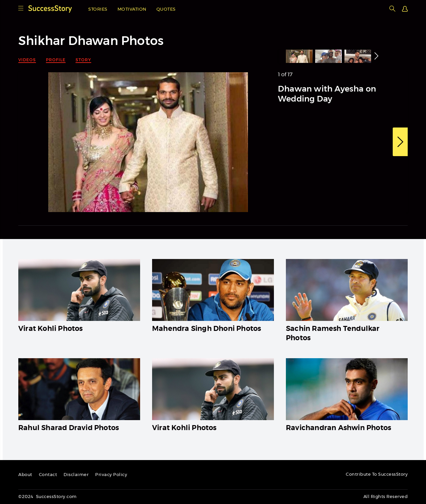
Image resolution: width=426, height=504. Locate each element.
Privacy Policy (111, 475)
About (25, 475)
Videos (27, 60)
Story (83, 60)
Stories (98, 9)
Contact (48, 475)
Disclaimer (76, 475)
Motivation (132, 9)
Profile (56, 60)
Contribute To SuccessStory (377, 475)
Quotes (166, 9)
